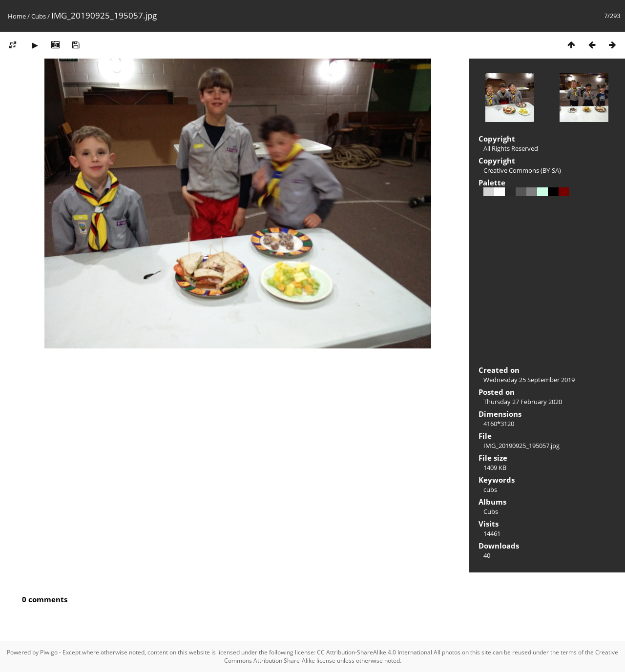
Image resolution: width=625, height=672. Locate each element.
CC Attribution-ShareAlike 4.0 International (375, 652)
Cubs (39, 16)
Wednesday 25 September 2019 (529, 380)
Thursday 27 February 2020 (523, 402)
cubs (490, 489)
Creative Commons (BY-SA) (522, 170)
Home (17, 16)
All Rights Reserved (511, 148)
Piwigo (49, 652)
